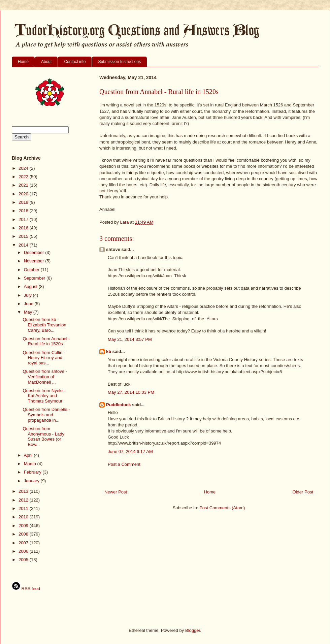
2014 (24, 245)
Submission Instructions (119, 62)
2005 (24, 560)
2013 (24, 491)
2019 (24, 202)
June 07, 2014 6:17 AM (130, 452)
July (28, 295)
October (32, 270)
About (46, 62)
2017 (24, 219)
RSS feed (26, 589)
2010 (24, 517)
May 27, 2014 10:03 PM (131, 392)
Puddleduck (119, 405)
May (29, 312)
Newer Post (116, 492)
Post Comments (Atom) (222, 508)
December (35, 252)
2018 (24, 211)
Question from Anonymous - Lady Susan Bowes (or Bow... (43, 437)
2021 (24, 185)
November (35, 261)
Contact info (75, 62)
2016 (24, 228)
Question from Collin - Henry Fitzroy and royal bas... (44, 358)
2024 (24, 168)
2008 (24, 534)
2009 (24, 526)
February (33, 472)
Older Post (303, 492)
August (31, 286)
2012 (24, 500)
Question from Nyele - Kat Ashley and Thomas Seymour (44, 396)
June (29, 304)
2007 (24, 543)
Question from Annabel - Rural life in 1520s (46, 341)
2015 (24, 236)
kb (109, 351)
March (31, 464)
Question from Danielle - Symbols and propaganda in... (46, 415)
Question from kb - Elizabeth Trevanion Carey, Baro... (44, 325)
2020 (24, 194)
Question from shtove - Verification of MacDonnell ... (45, 377)
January (32, 481)
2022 (24, 177)
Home (23, 62)
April (29, 455)
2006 (24, 551)
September (35, 278)
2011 (24, 508)
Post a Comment (124, 464)
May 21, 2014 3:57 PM (130, 339)
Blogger (193, 630)
